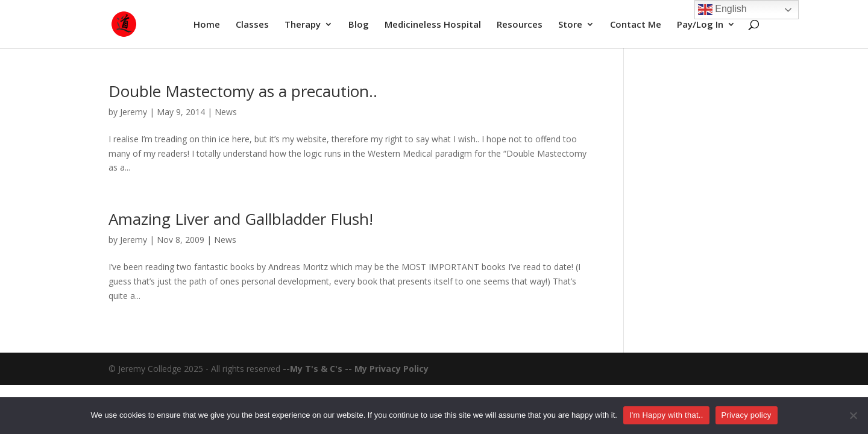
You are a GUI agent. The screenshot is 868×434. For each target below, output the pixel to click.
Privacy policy (747, 415)
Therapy (303, 25)
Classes (252, 25)
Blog (359, 25)
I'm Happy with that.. (666, 415)
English (722, 10)
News (226, 112)
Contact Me (636, 25)
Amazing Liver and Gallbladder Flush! (241, 219)
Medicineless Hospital (433, 25)
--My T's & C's (314, 369)
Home (207, 25)
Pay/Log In (700, 25)
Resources (520, 25)
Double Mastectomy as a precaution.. (243, 91)
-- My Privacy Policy (387, 369)
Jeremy (134, 112)
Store (570, 25)
